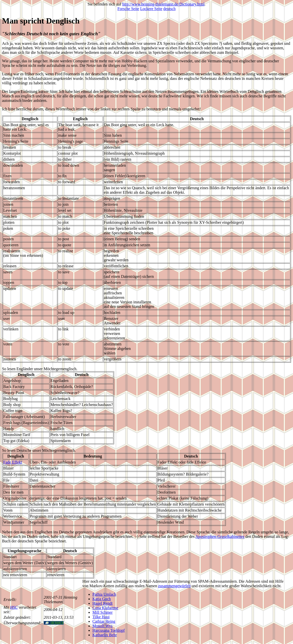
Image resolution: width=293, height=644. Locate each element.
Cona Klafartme (105, 608)
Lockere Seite (151, 9)
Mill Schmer (103, 612)
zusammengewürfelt (174, 586)
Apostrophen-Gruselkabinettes (220, 536)
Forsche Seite (128, 9)
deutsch (170, 9)
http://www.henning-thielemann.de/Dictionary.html (163, 4)
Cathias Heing (104, 621)
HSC (14, 607)
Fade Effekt (13, 462)
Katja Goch (102, 599)
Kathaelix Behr (105, 635)
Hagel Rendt (103, 603)
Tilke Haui (101, 617)
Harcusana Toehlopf (109, 630)
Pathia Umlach (104, 594)
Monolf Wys (103, 626)
